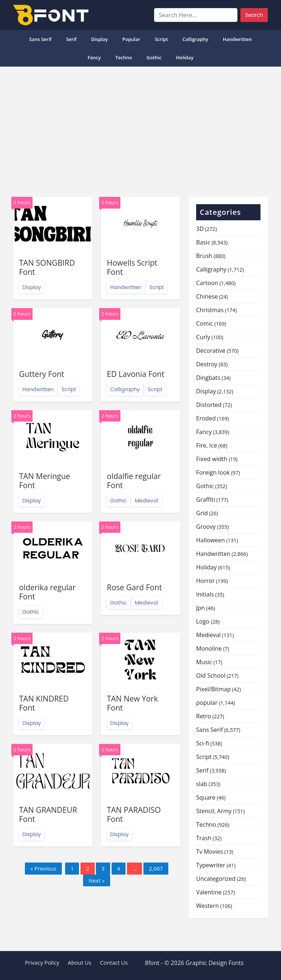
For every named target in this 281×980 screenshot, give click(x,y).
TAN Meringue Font (45, 481)
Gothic (154, 57)
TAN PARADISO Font (134, 814)
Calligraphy (195, 39)
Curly (203, 337)
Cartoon (207, 283)
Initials (205, 594)
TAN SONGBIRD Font (47, 267)
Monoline (209, 648)
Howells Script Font (132, 267)
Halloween (211, 540)
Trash (204, 838)
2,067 (156, 868)
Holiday (185, 57)
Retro (204, 716)
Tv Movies (210, 852)
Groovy (206, 527)
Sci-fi (203, 743)
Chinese (207, 296)
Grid (202, 513)
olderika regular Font (47, 592)
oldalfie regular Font (134, 481)
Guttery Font (42, 374)
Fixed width (212, 459)
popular (131, 39)
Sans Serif (40, 39)
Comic (205, 323)
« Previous (44, 868)
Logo (203, 621)
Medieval (147, 501)
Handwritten (237, 39)
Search (254, 15)
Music (204, 662)
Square (206, 797)
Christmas (210, 310)
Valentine (209, 892)
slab (202, 784)
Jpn (201, 608)
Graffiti (206, 500)
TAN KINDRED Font (44, 703)
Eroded (206, 418)
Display (100, 39)
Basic (203, 242)
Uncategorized (216, 879)
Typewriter (211, 865)
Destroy (207, 364)
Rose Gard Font (134, 587)
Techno (124, 57)
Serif (72, 39)
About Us (79, 962)
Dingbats (208, 378)
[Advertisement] (140, 129)
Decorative (211, 351)
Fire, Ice (207, 445)
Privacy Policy (42, 962)
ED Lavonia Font (136, 374)
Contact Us (114, 962)
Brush (204, 256)
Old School (211, 676)
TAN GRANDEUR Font (48, 814)
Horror (205, 581)
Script (161, 39)
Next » (97, 880)
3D (200, 229)
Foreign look (213, 472)
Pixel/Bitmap (213, 689)
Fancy (94, 57)
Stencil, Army (214, 811)
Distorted (209, 405)
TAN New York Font (132, 703)
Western (207, 906)
